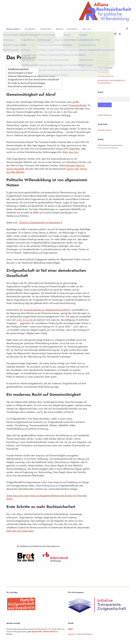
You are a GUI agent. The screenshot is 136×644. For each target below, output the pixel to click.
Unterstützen (72, 29)
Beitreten (60, 29)
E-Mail (70, 620)
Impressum (101, 139)
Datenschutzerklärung (112, 139)
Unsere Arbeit (13, 29)
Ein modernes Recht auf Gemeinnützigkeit (27, 74)
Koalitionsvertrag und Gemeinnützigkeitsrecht (106, 54)
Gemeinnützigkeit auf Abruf (20, 64)
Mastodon (101, 121)
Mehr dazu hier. (71, 143)
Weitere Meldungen (105, 106)
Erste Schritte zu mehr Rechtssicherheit (25, 77)
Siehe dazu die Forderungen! (20, 522)
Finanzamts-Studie (77, 96)
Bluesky (109, 121)
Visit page (68, 11)
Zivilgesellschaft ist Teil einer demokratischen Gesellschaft (34, 71)
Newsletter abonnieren (106, 67)
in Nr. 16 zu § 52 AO (26, 311)
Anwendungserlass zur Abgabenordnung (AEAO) (47, 301)
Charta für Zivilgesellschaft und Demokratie (40, 214)
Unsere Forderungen (105, 59)
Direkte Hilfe (45, 29)
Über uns (86, 29)
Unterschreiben (103, 63)
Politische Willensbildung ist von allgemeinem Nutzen (32, 67)
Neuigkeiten (30, 29)
